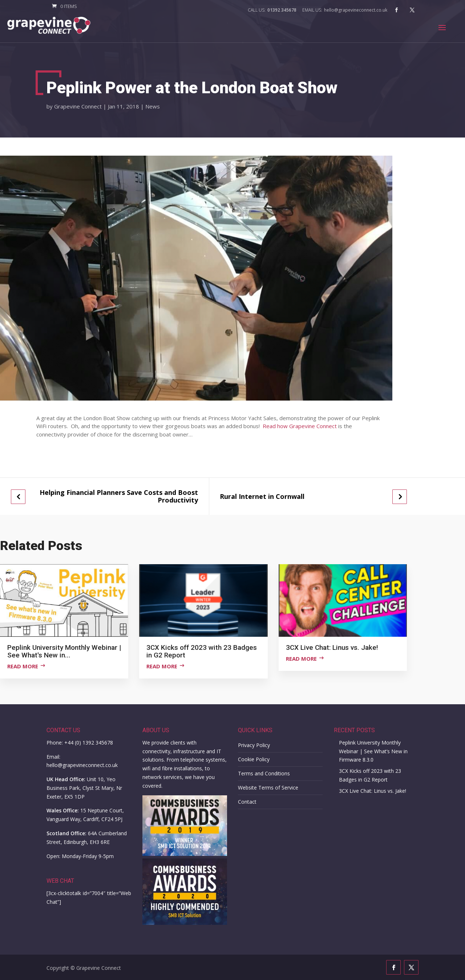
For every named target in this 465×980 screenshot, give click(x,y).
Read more (23, 666)
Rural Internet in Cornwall (262, 497)
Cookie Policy (254, 759)
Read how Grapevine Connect (300, 426)
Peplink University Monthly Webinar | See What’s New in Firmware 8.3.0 (373, 751)
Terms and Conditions (264, 773)
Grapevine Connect (78, 106)
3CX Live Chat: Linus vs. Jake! (373, 791)
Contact (247, 802)
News (153, 106)
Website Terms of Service (268, 788)
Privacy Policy (254, 745)
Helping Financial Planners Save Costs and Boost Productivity (119, 496)
